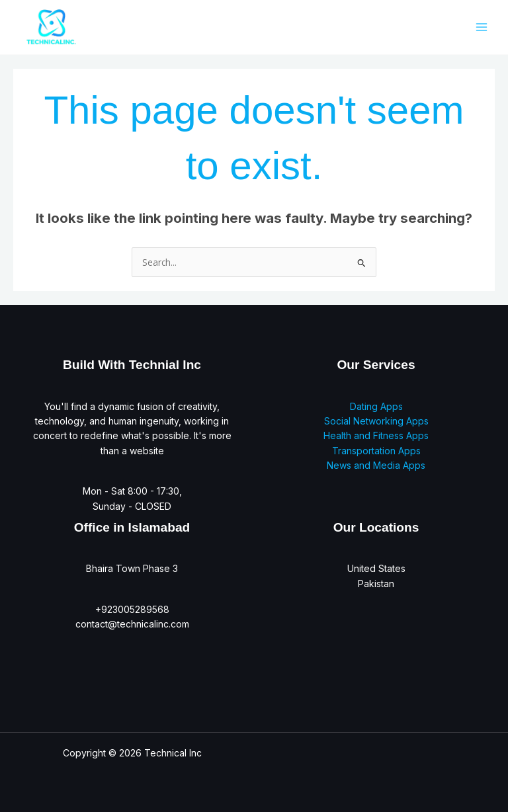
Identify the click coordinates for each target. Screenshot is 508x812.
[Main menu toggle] (481, 27)
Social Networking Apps (376, 421)
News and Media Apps (376, 465)
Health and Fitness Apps (376, 435)
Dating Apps (376, 406)
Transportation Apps (376, 451)
